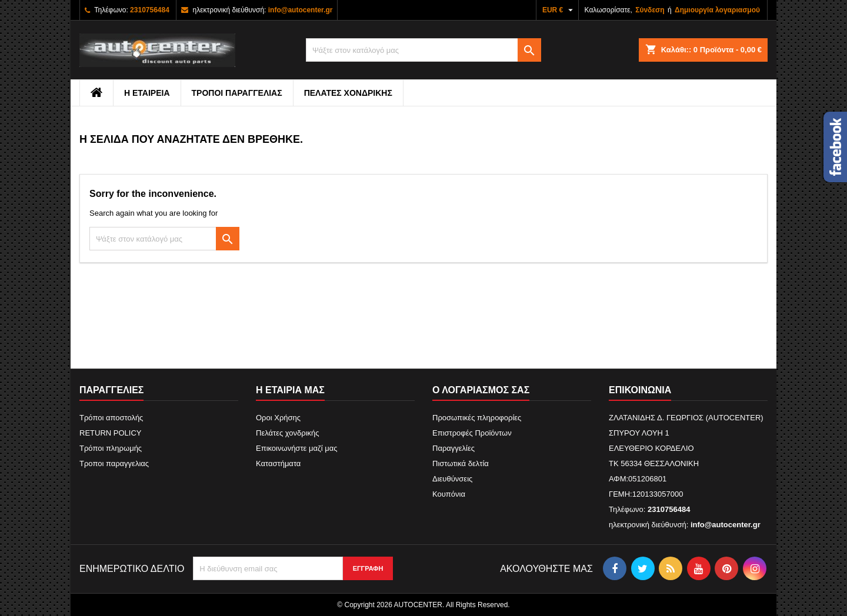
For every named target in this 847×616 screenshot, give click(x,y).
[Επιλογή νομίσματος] (559, 10)
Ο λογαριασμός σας (481, 390)
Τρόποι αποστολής (111, 418)
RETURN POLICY (110, 433)
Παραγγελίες (453, 448)
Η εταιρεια (147, 93)
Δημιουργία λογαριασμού (717, 10)
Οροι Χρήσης (278, 418)
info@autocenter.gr (301, 10)
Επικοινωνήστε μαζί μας (296, 448)
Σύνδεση (650, 10)
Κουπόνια (449, 494)
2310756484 (150, 10)
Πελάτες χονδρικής (348, 93)
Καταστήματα (278, 463)
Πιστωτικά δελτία (461, 463)
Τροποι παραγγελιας (237, 93)
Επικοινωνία (640, 390)
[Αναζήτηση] (423, 50)
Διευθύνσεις (452, 479)
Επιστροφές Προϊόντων (472, 433)
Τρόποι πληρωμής (111, 448)
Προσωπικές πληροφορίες (477, 418)
